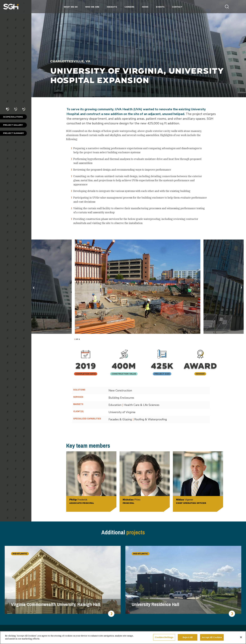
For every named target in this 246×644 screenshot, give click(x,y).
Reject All (188, 637)
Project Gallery (13, 125)
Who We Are (92, 7)
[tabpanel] (138, 287)
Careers (130, 7)
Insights (112, 7)
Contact (177, 7)
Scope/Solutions (13, 117)
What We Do (71, 7)
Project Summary (14, 133)
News (145, 7)
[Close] (241, 637)
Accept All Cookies (212, 637)
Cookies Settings (164, 637)
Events (160, 7)
